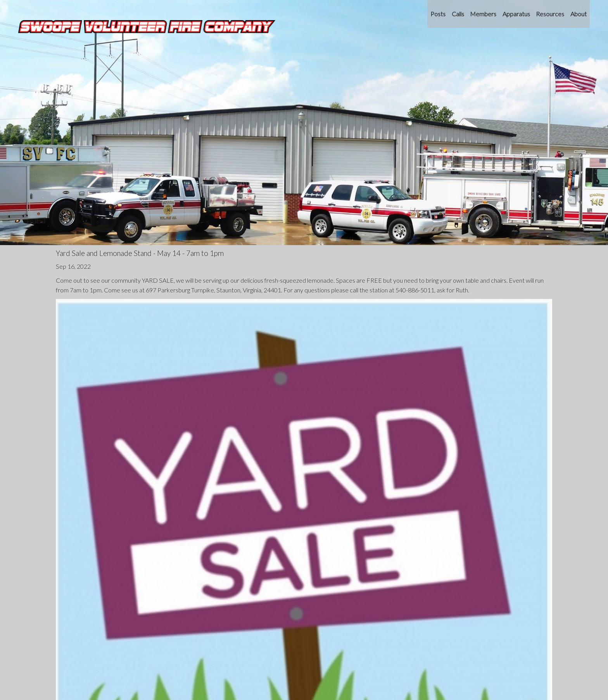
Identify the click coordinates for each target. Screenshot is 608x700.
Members (483, 14)
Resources (550, 14)
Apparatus (516, 14)
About (579, 14)
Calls (458, 14)
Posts (438, 14)
